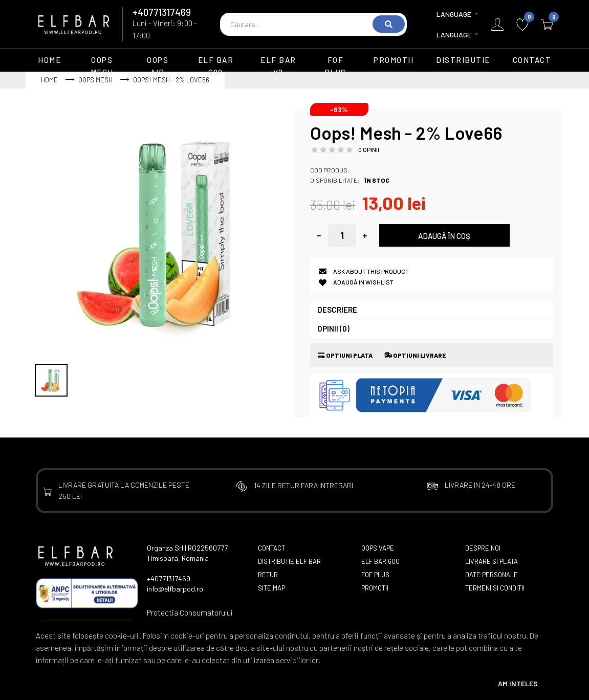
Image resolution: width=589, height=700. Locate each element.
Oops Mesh (95, 80)
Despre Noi (483, 548)
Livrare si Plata (492, 561)
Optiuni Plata (345, 355)
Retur (268, 575)
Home (49, 80)
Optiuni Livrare (415, 355)
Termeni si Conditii (495, 588)
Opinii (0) (333, 329)
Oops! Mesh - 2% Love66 (171, 80)
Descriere (337, 310)
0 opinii (369, 149)
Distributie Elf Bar (289, 561)
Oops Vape (378, 548)
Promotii (375, 588)
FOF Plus (375, 575)
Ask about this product (371, 271)
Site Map (271, 588)
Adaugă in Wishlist (363, 282)
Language (454, 24)
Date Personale (492, 575)
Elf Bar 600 (380, 561)
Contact (271, 548)
